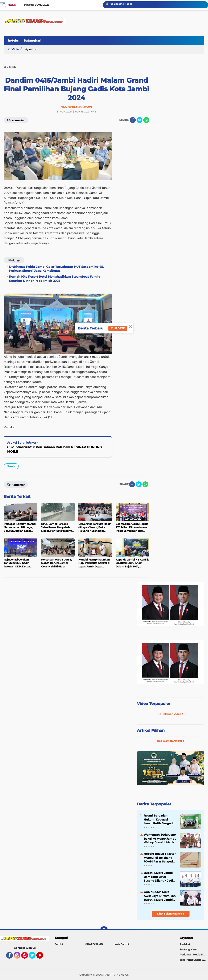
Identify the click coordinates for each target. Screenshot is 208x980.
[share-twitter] (140, 120)
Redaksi (185, 944)
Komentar (16, 120)
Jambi (32, 49)
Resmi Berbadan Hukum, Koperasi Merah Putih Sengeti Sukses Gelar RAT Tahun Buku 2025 (158, 819)
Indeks (13, 41)
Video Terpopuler (154, 704)
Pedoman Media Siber (194, 955)
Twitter (34, 957)
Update (118, 328)
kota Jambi (122, 944)
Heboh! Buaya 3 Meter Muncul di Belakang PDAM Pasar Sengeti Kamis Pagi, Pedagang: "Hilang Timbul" (160, 858)
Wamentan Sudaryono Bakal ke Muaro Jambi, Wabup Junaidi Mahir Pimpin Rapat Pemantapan (160, 839)
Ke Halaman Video (171, 714)
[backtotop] (104, 930)
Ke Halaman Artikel (171, 741)
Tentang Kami (188, 949)
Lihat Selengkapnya (171, 914)
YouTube (43, 957)
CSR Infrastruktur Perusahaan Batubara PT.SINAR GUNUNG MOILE (55, 449)
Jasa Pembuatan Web (194, 960)
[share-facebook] (133, 120)
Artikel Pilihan (151, 730)
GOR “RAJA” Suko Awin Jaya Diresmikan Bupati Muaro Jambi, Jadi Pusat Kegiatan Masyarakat (160, 896)
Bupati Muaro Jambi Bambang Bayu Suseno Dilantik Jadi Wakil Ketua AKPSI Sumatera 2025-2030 (159, 877)
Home (12, 5)
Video (16, 49)
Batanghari (32, 41)
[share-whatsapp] (146, 120)
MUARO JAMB (94, 944)
